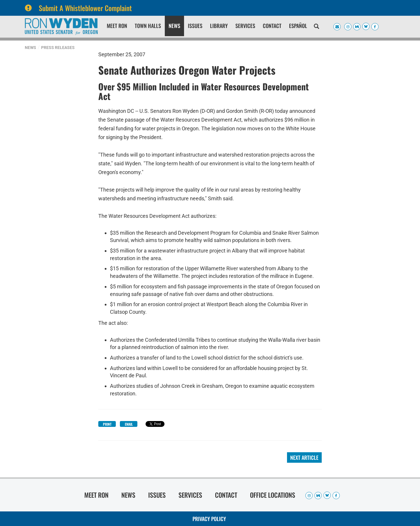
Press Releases (58, 48)
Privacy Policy (209, 519)
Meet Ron (117, 26)
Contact (272, 26)
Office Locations (273, 495)
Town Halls (148, 26)
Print (107, 424)
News (174, 26)
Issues (195, 26)
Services (245, 26)
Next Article (304, 457)
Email (129, 424)
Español (298, 26)
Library (219, 26)
